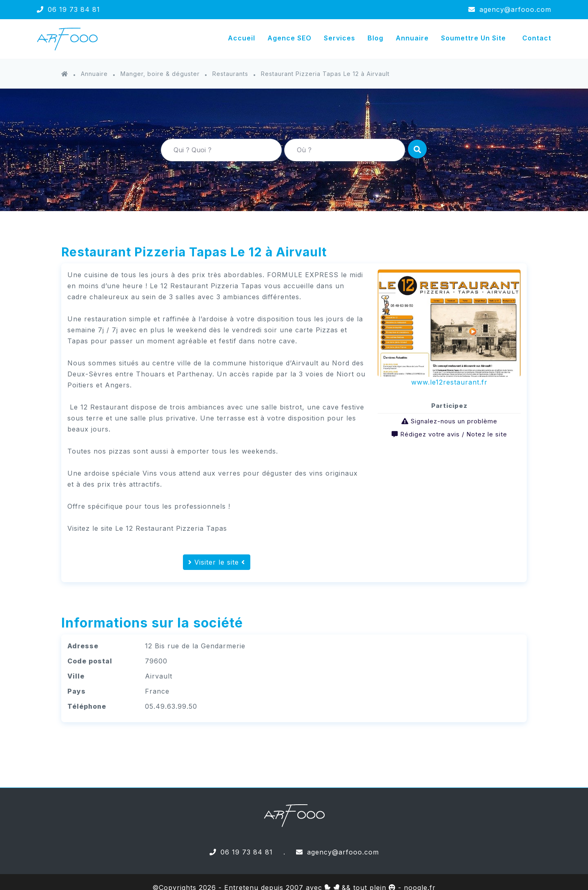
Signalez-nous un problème (454, 421)
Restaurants (230, 74)
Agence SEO (290, 38)
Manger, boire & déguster (160, 74)
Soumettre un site (473, 38)
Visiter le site (217, 562)
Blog (375, 38)
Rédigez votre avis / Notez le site (454, 434)
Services (340, 38)
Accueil (242, 38)
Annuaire (412, 38)
